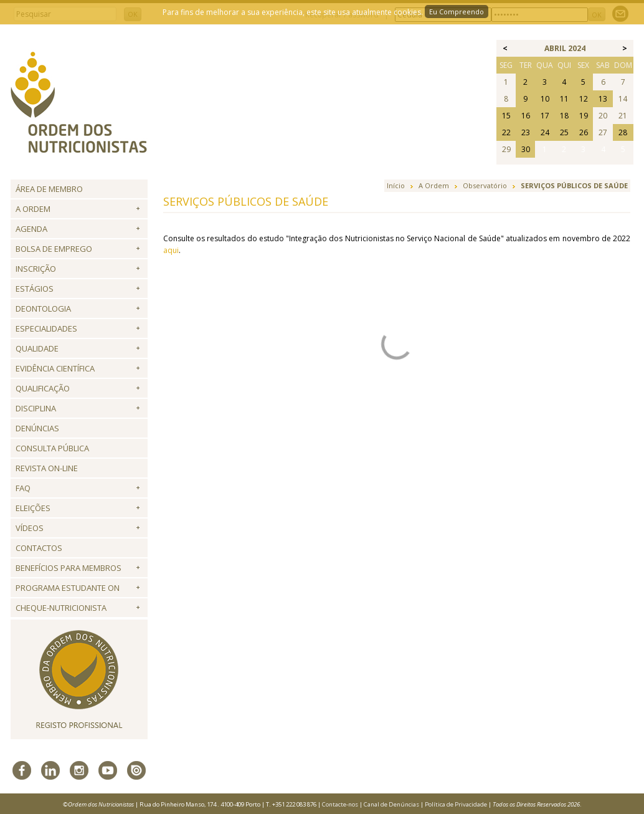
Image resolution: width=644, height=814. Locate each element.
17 (545, 116)
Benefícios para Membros (69, 568)
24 (545, 132)
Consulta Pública (52, 448)
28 (623, 132)
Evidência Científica (55, 368)
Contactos (39, 548)
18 (564, 116)
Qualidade (37, 348)
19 (584, 116)
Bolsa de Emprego (54, 249)
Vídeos (30, 528)
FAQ (23, 488)
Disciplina (36, 408)
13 (603, 99)
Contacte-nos (340, 804)
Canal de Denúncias (391, 804)
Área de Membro (49, 189)
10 (545, 99)
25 (564, 132)
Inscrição (36, 269)
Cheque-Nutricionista (61, 608)
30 (526, 149)
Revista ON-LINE (47, 468)
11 (564, 99)
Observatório (485, 185)
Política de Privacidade (456, 804)
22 (506, 132)
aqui (171, 250)
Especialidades (46, 328)
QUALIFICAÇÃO (43, 388)
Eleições (33, 508)
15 (506, 116)
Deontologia (43, 309)
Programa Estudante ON (68, 588)
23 (526, 132)
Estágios (35, 289)
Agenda (31, 229)
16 (526, 116)
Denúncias (37, 428)
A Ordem (33, 209)
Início (396, 185)
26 (584, 132)
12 (584, 99)
